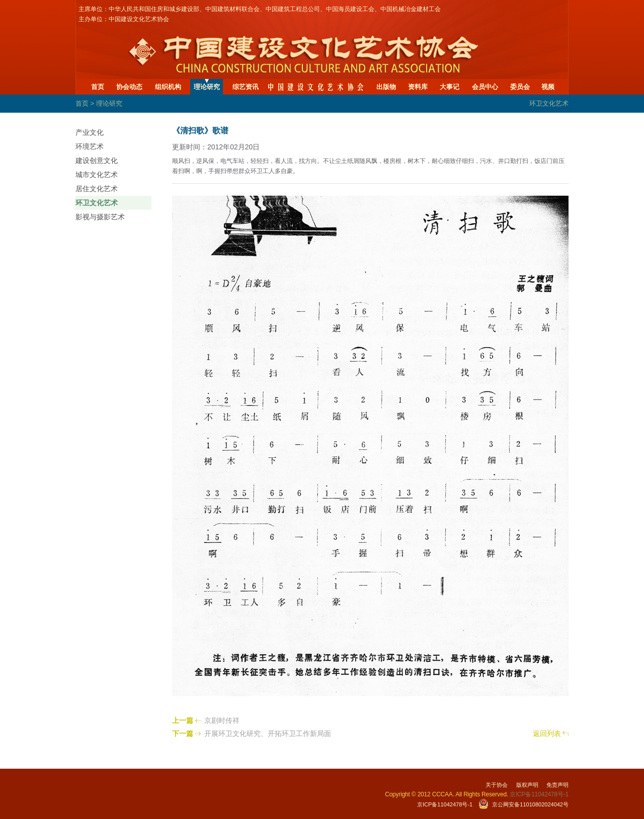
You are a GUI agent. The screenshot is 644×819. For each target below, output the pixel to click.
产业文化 (90, 132)
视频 (548, 87)
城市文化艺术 (97, 175)
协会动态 (129, 87)
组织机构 (168, 87)
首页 (98, 87)
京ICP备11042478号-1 (445, 804)
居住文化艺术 (97, 189)
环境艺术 (90, 146)
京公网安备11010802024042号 (530, 804)
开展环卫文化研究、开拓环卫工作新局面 (268, 733)
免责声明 (557, 785)
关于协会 (497, 785)
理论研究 (207, 87)
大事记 (450, 87)
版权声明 (527, 785)
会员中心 (485, 87)
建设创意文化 (97, 160)
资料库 (418, 87)
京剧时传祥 (222, 720)
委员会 (520, 87)
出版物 (386, 87)
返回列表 (547, 733)
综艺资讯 (246, 87)
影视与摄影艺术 (100, 217)
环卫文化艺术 (97, 203)
